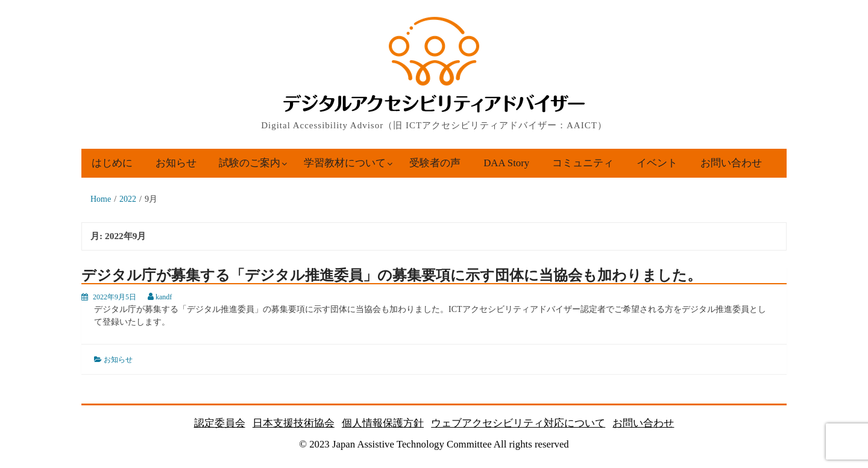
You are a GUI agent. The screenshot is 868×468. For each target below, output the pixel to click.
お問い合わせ (731, 163)
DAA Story (506, 163)
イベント (657, 163)
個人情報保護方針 (383, 423)
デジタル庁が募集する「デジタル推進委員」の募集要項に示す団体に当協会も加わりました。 (392, 275)
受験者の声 (435, 163)
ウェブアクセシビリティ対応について (518, 423)
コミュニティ (583, 163)
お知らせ (176, 163)
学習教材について (345, 163)
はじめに (112, 163)
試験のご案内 (250, 163)
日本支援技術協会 (294, 423)
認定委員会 (220, 423)
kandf (164, 297)
